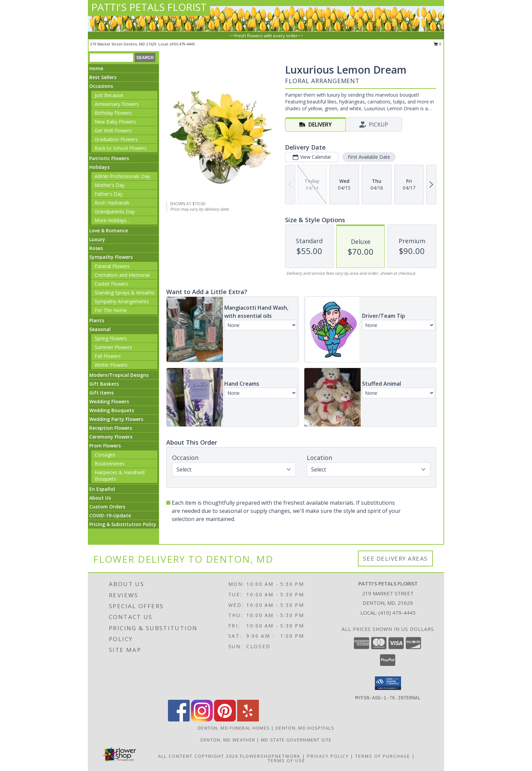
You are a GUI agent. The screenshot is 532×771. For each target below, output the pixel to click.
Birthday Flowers (113, 113)
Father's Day (109, 194)
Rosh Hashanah (112, 203)
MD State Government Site (296, 740)
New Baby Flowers (115, 122)
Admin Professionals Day (122, 176)
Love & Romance (109, 230)
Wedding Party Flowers (116, 419)
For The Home (111, 310)
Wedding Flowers (109, 401)
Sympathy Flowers (111, 257)
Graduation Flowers (116, 139)
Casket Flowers (111, 284)
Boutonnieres (110, 464)
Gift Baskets (104, 384)
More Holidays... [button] (112, 220)
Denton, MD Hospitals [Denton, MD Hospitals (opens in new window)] (305, 728)
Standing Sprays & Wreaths (125, 293)
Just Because (109, 95)
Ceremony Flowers (111, 437)
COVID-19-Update (110, 515)
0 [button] (438, 44)
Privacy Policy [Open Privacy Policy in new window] (328, 756)
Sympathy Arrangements (122, 301)
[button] (388, 683)
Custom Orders (107, 507)
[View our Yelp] (248, 720)
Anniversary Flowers (117, 104)
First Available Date (369, 157)
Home (96, 68)
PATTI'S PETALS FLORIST (149, 7)
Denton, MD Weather (228, 740)
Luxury (97, 239)
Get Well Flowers (113, 130)
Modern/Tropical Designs (119, 375)
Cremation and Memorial (122, 275)
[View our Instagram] (202, 720)
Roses (96, 248)
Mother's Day (110, 185)
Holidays (99, 167)
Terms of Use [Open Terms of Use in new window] (287, 760)
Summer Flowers (113, 347)
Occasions (101, 86)
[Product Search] (111, 58)
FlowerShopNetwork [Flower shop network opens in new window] (270, 756)
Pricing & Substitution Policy (123, 524)
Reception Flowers (111, 428)
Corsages (105, 455)
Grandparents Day (115, 211)
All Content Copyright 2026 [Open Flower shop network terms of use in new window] (198, 756)
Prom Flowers (105, 446)
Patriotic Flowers (109, 158)
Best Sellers (103, 77)
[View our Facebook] (179, 720)
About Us (100, 498)
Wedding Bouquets (112, 410)
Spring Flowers (111, 338)
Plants (97, 320)
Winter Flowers (111, 365)
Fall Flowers (108, 356)
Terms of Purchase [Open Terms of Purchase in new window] (383, 756)
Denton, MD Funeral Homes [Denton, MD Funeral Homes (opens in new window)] (234, 728)
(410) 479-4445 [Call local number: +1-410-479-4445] (182, 44)
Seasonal (100, 329)
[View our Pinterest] (225, 720)
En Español (102, 489)
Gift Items (101, 393)
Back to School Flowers (121, 148)
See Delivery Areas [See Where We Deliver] (395, 558)
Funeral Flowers (112, 266)
